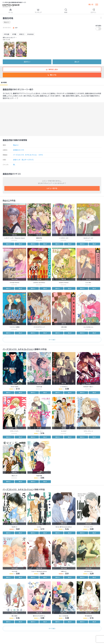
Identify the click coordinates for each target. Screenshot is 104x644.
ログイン (93, 11)
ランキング (38, 11)
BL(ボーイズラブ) (28, 160)
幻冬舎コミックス (19, 150)
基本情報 (4, 82)
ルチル (41, 155)
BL (14, 165)
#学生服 (6, 34)
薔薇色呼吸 (7, 89)
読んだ (77, 62)
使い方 (91, 5)
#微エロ (22, 34)
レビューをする (52, 188)
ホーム (11, 11)
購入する (52, 75)
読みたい (27, 62)
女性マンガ (17, 160)
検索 (66, 11)
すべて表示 (52, 340)
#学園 (14, 34)
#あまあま (30, 34)
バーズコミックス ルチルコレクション (25, 155)
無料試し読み (52, 69)
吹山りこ (7, 22)
